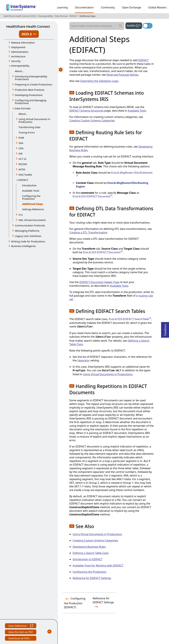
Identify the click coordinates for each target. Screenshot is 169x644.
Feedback (165, 329)
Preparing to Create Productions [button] (34, 84)
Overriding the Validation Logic (99, 81)
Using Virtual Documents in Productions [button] (34, 120)
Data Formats (61, 16)
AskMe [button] (134, 25)
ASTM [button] (22, 169)
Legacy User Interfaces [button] (28, 236)
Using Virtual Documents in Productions (108, 374)
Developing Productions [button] (29, 95)
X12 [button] (21, 215)
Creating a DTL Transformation (88, 232)
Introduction (29, 185)
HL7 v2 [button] (22, 159)
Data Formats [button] (23, 108)
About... (19, 71)
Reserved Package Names (123, 75)
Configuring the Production (31, 197)
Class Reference (21, 626)
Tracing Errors (27, 132)
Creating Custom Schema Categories (92, 121)
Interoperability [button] (20, 66)
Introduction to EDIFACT (88, 559)
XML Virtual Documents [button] (32, 220)
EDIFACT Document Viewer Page (99, 282)
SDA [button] (21, 143)
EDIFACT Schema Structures (86, 111)
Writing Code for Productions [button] (28, 241)
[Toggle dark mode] (148, 26)
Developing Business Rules (89, 547)
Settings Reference (33, 209)
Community (108, 7)
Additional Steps (88, 16)
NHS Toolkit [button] (25, 175)
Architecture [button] (18, 56)
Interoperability (46, 16)
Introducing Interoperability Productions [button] (31, 78)
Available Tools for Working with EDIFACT (98, 566)
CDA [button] (21, 148)
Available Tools (31, 191)
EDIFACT (74, 16)
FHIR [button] (21, 138)
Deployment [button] (18, 47)
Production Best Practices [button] (30, 90)
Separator (84, 360)
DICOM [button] (23, 164)
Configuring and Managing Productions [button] (31, 102)
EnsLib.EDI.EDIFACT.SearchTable (130, 319)
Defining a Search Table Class (91, 553)
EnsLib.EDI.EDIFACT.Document (93, 196)
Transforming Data (29, 127)
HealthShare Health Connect (28, 26)
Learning (62, 7)
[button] (72, 93)
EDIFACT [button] (23, 180)
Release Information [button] (23, 43)
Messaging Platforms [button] (27, 231)
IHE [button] (21, 153)
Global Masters (157, 7)
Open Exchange (131, 7)
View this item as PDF (21, 632)
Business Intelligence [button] (24, 246)
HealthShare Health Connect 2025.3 (20, 16)
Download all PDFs (19, 639)
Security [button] (16, 61)
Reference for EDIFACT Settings (92, 578)
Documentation (84, 7)
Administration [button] (20, 52)
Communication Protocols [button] (30, 225)
